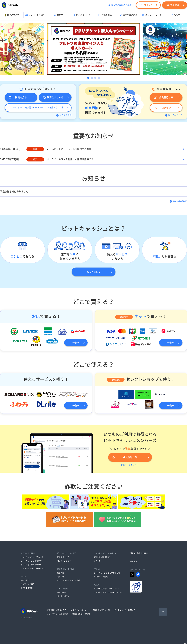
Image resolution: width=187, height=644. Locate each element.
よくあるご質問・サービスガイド (107, 589)
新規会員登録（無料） (102, 557)
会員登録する (164, 97)
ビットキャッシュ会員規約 (57, 614)
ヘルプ (175, 15)
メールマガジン (63, 596)
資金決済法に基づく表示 (56, 610)
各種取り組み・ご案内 (81, 614)
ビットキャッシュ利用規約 (125, 610)
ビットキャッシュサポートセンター (108, 592)
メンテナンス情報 (101, 577)
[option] (94, 49)
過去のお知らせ (178, 201)
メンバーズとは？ (35, 15)
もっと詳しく (94, 272)
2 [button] (92, 78)
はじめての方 (12, 15)
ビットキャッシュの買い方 (31, 561)
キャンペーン (62, 592)
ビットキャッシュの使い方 (31, 565)
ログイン (147, 5)
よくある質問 (64, 115)
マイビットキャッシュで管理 (68, 580)
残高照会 (61, 573)
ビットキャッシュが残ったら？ (33, 568)
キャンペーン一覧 (152, 15)
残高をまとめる (129, 15)
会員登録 (173, 5)
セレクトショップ (64, 561)
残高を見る (105, 15)
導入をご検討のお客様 (120, 5)
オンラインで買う (28, 584)
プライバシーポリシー (79, 610)
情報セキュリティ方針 (101, 610)
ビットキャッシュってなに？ (32, 557)
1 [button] (88, 78)
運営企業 (134, 561)
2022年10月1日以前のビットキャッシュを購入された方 (38, 108)
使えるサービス (82, 15)
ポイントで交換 (27, 588)
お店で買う (25, 580)
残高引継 (61, 577)
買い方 (58, 15)
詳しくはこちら (174, 115)
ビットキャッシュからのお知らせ (107, 573)
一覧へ (76, 343)
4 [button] (99, 78)
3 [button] (95, 78)
